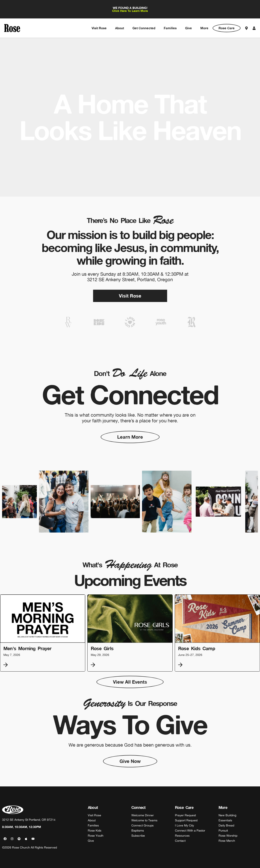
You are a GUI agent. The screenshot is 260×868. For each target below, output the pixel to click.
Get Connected (144, 28)
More (204, 28)
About (120, 28)
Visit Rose (99, 28)
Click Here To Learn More (130, 11)
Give (188, 28)
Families (170, 28)
